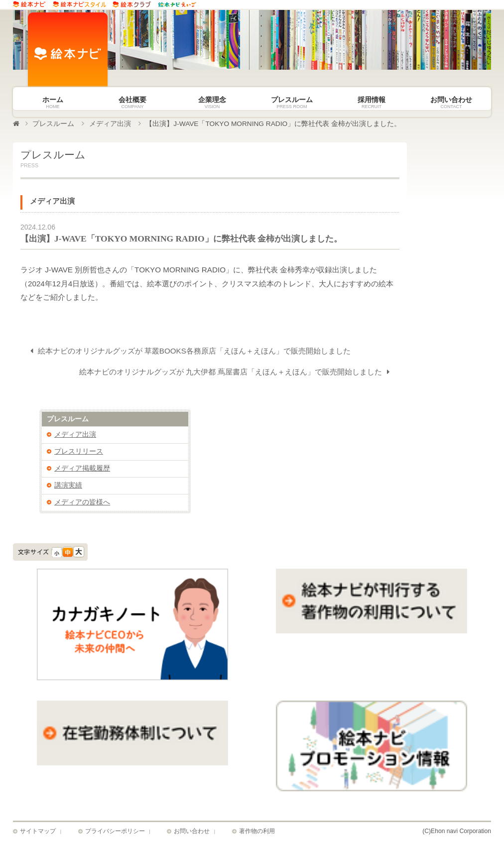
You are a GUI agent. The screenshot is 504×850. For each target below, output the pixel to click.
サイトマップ (38, 832)
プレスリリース (79, 452)
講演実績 (68, 486)
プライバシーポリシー (115, 832)
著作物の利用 (257, 832)
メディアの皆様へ (82, 503)
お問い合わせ (192, 832)
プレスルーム (53, 124)
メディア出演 (110, 124)
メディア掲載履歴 (82, 469)
